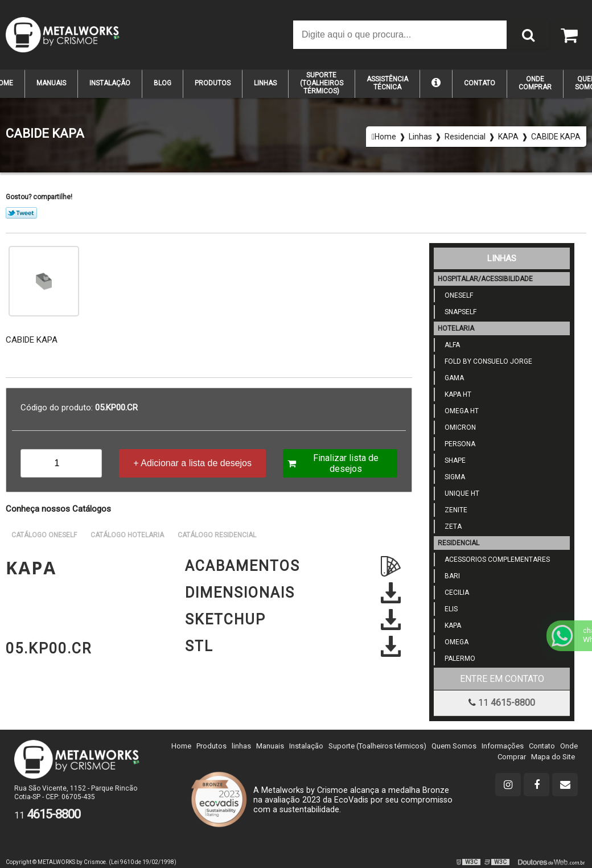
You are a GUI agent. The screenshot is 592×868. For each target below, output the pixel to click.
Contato (480, 83)
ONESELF (455, 295)
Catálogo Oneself (44, 535)
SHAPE (452, 460)
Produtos (213, 83)
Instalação (110, 83)
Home (181, 746)
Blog (163, 83)
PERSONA (457, 444)
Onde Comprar (535, 83)
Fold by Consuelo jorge (485, 361)
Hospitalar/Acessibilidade (485, 279)
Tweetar (21, 213)
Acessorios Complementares (494, 560)
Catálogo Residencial (217, 535)
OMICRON (457, 427)
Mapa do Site (553, 757)
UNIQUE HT (459, 493)
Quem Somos (454, 746)
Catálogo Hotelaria (127, 535)
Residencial (459, 543)
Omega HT (458, 411)
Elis (448, 609)
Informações (503, 746)
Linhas (265, 83)
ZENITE (453, 510)
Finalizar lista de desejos (333, 463)
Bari (449, 576)
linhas (241, 746)
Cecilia (453, 593)
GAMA (451, 378)
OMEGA (453, 642)
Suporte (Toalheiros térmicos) (377, 746)
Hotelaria (456, 328)
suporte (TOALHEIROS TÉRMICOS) (322, 83)
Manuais (51, 83)
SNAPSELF (457, 312)
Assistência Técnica (387, 83)
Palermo (457, 659)
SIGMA (451, 477)
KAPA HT (455, 394)
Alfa (449, 345)
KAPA (449, 626)
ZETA (450, 526)
